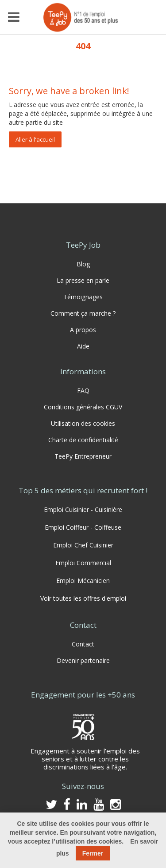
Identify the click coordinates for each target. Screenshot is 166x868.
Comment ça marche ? (83, 313)
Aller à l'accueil (35, 139)
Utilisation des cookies (83, 423)
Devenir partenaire (83, 660)
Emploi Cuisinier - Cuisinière (83, 509)
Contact (83, 644)
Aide (83, 346)
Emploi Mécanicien (83, 581)
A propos (83, 330)
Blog (83, 264)
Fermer (93, 853)
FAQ (83, 390)
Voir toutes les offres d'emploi (83, 598)
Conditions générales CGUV (83, 407)
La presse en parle (83, 280)
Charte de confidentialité (83, 440)
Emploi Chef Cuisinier (83, 545)
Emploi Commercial (83, 563)
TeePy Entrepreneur (83, 456)
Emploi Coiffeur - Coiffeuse (83, 527)
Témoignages (83, 297)
